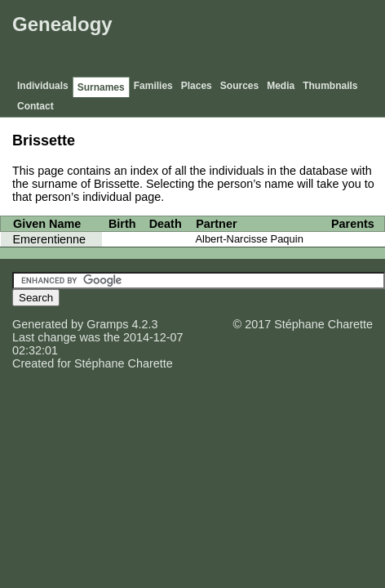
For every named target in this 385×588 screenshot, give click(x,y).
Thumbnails (330, 86)
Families (153, 86)
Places (197, 86)
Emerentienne (50, 239)
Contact (35, 106)
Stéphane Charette (124, 363)
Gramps (107, 324)
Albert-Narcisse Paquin (249, 239)
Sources (239, 86)
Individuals (43, 86)
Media (281, 86)
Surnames (101, 87)
